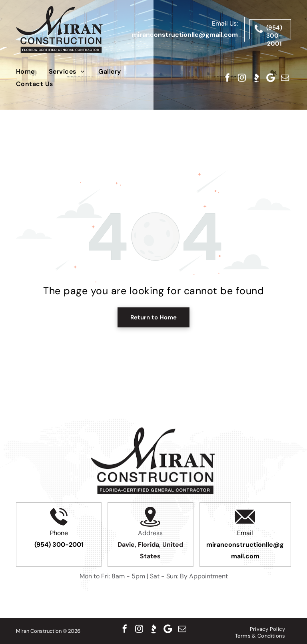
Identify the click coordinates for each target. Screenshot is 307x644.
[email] (285, 78)
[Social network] (256, 78)
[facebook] (227, 78)
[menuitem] (32, 71)
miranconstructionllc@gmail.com (185, 35)
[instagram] (242, 78)
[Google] (271, 78)
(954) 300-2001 (59, 545)
